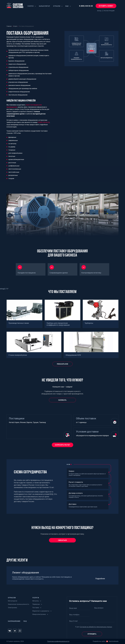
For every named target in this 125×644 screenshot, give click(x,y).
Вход (99, 11)
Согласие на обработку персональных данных (96, 627)
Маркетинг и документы (41, 611)
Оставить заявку (106, 6)
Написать (62, 400)
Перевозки (36, 604)
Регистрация (109, 11)
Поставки (36, 608)
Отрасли (57, 6)
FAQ (25, 621)
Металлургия (13, 601)
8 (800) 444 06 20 (86, 6)
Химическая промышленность (19, 604)
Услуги (31, 6)
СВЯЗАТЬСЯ (62, 540)
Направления (14, 621)
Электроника (12, 608)
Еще (67, 6)
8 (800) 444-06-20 (44, 122)
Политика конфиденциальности (58, 641)
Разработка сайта (99, 641)
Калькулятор (45, 6)
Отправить (92, 634)
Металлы (36, 601)
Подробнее (100, 579)
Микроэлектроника (39, 614)
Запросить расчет (63, 445)
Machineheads (114, 641)
